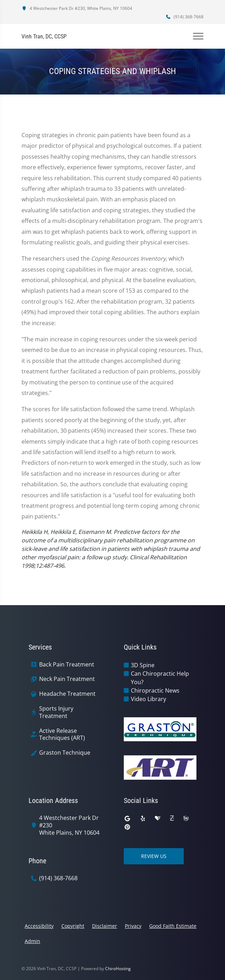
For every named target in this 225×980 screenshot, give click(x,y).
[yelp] (143, 818)
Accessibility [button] (39, 926)
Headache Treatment (67, 694)
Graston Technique (65, 753)
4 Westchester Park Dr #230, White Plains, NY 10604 (77, 8)
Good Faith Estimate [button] (173, 926)
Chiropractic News (155, 690)
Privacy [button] (133, 926)
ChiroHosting (118, 969)
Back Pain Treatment (67, 665)
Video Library (148, 699)
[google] (127, 818)
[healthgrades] (158, 818)
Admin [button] (32, 941)
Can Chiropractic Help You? (160, 678)
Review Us (154, 856)
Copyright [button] (73, 926)
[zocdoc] (172, 818)
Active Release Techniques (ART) (62, 735)
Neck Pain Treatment (67, 679)
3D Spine (143, 665)
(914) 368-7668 (184, 17)
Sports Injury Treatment (56, 712)
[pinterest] (127, 827)
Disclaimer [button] (105, 926)
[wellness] (186, 818)
